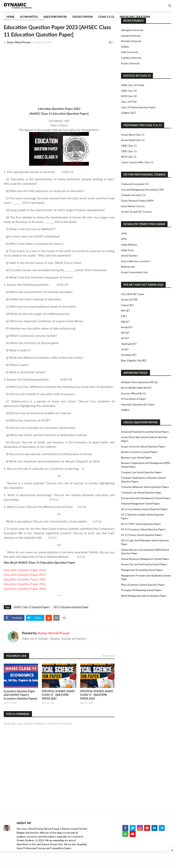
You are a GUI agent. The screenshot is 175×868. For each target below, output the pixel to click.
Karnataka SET (129, 355)
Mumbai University (131, 41)
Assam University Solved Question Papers (143, 447)
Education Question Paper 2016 (25, 570)
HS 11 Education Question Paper (71, 607)
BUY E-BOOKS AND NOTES (136, 388)
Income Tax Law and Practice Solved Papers (144, 564)
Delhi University (130, 52)
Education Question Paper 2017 (25, 575)
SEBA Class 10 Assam (133, 85)
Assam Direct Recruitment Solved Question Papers (144, 439)
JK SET (125, 349)
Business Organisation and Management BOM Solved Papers (145, 465)
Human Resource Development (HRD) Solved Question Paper (145, 552)
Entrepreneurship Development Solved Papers (146, 498)
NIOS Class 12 (129, 157)
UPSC (124, 234)
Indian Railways (129, 245)
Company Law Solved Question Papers (141, 472)
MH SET (126, 311)
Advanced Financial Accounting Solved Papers (145, 432)
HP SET (125, 338)
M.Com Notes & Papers (134, 399)
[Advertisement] (59, 75)
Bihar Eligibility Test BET (134, 361)
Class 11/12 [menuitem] (106, 17)
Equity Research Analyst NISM (137, 201)
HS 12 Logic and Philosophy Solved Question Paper (145, 542)
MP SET (125, 333)
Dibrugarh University (132, 30)
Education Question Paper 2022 (25, 579)
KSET (124, 316)
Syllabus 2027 (129, 113)
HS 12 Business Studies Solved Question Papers (143, 516)
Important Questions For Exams (138, 404)
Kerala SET (127, 327)
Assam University (130, 63)
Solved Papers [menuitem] (83, 17)
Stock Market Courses (133, 206)
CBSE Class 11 (129, 146)
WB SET (125, 322)
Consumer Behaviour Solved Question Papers (145, 487)
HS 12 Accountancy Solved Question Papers (144, 509)
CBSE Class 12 (129, 151)
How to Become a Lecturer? (136, 261)
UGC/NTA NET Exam (133, 294)
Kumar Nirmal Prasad (54, 633)
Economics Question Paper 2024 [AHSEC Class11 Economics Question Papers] (20, 695)
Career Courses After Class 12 (137, 162)
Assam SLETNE (129, 300)
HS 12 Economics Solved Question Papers (143, 529)
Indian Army (127, 250)
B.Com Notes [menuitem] (29, 17)
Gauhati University (131, 36)
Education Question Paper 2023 (25, 584)
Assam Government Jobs (134, 272)
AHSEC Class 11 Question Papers (28, 20)
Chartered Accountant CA (135, 184)
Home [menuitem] (11, 17)
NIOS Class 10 (129, 96)
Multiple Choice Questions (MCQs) (139, 382)
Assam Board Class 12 (133, 140)
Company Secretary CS (133, 195)
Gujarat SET (127, 305)
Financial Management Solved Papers (141, 504)
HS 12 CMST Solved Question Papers (141, 524)
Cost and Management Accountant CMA (142, 190)
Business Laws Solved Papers (136, 458)
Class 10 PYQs (129, 102)
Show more (109, 656)
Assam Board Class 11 (133, 135)
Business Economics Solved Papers (139, 452)
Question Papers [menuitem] (55, 17)
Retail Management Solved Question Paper (144, 596)
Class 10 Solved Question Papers (138, 107)
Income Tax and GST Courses (136, 212)
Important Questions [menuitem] (135, 17)
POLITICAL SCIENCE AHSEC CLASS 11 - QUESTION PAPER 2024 (97, 695)
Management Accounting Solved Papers (142, 570)
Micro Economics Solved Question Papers (143, 585)
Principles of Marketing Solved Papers (141, 590)
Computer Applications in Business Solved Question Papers (143, 480)
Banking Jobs (128, 267)
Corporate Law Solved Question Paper (141, 493)
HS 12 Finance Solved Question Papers (142, 535)
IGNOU (125, 47)
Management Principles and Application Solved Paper (146, 577)
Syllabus (125, 410)
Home (7, 20)
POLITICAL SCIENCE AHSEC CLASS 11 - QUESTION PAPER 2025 (58, 695)
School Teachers (129, 256)
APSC (124, 239)
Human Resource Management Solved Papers (145, 559)
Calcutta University (131, 58)
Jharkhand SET (129, 344)
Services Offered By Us (133, 393)
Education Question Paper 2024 (25, 589)
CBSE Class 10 (129, 91)
